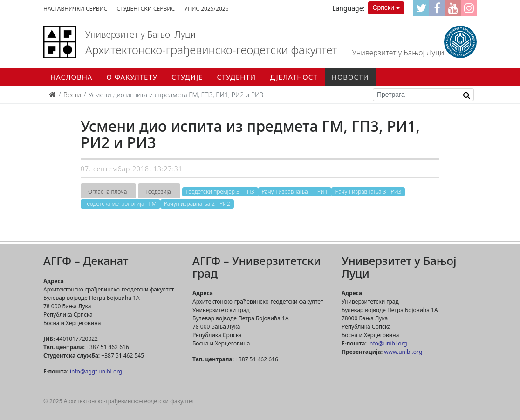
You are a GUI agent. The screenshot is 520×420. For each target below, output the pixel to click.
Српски (383, 7)
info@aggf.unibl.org (96, 371)
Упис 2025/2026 (206, 9)
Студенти (236, 77)
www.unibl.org (403, 352)
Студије (187, 77)
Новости (350, 77)
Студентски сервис (146, 9)
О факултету (132, 77)
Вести (72, 95)
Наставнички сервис (75, 9)
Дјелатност (294, 77)
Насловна (71, 77)
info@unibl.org (388, 343)
